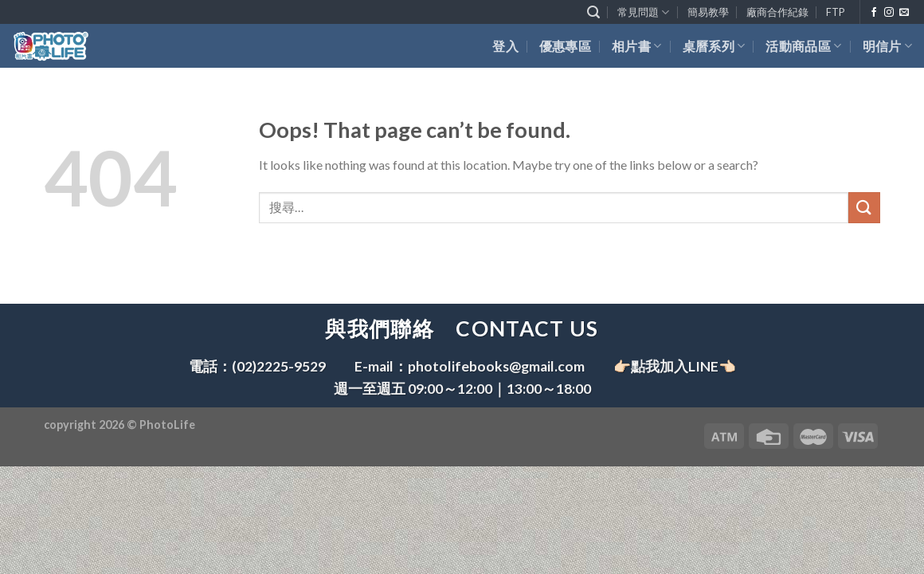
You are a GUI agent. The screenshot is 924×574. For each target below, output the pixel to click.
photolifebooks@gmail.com (496, 366)
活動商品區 (803, 46)
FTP (835, 12)
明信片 (887, 46)
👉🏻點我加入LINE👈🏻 (675, 366)
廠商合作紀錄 (777, 12)
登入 (505, 46)
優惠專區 (565, 46)
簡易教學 (708, 12)
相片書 (636, 46)
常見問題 (643, 12)
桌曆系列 (714, 46)
